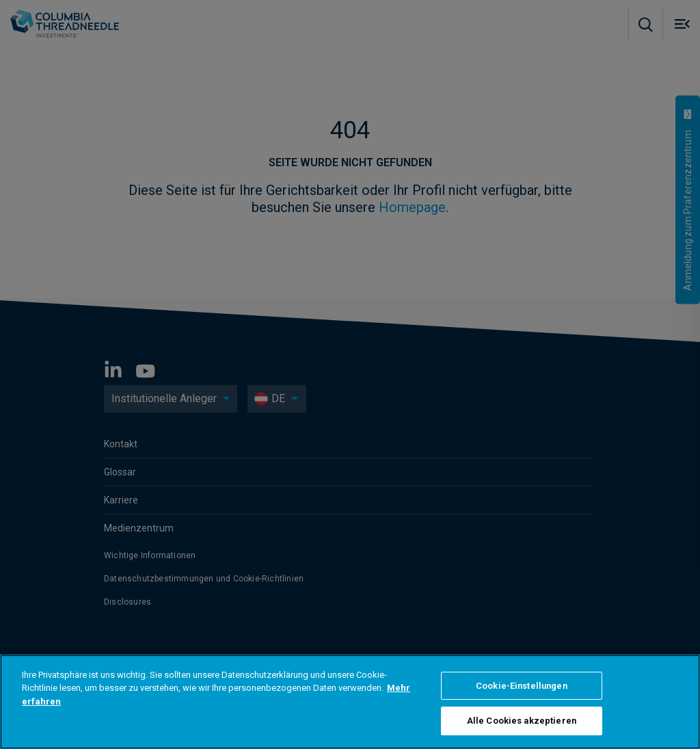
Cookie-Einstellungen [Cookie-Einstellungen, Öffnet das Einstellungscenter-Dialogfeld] (522, 686)
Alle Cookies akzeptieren (522, 721)
